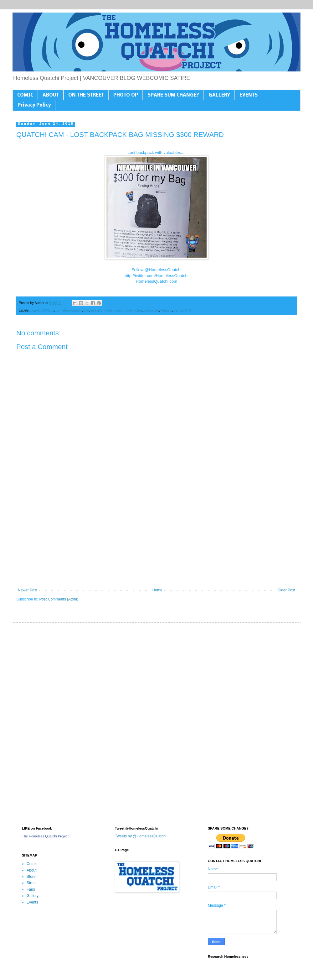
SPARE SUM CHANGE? (173, 95)
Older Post (286, 590)
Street (32, 883)
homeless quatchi (69, 310)
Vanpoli (166, 310)
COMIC (25, 95)
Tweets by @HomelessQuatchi (141, 836)
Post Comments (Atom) (59, 599)
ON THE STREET (86, 95)
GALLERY (219, 95)
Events (32, 902)
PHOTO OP (126, 95)
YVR (187, 310)
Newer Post (28, 590)
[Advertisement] (156, 536)
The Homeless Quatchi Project (45, 836)
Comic (32, 864)
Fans (31, 889)
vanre (178, 310)
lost (87, 310)
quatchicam (133, 310)
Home (157, 590)
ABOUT (51, 95)
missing (97, 310)
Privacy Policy (34, 105)
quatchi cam (114, 310)
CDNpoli (48, 310)
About (31, 870)
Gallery (33, 896)
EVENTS (249, 95)
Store (31, 877)
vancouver (151, 310)
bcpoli (35, 310)
